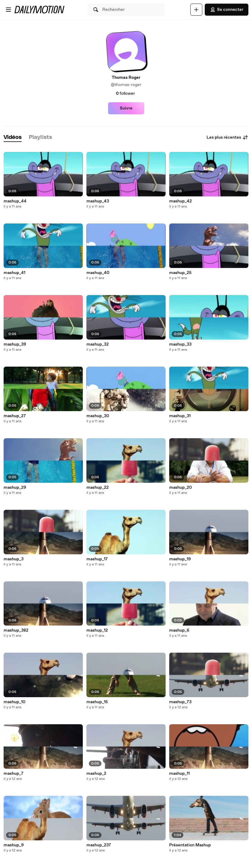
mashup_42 (180, 201)
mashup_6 (179, 630)
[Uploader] (196, 10)
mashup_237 (99, 845)
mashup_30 (98, 416)
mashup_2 (96, 774)
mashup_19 (180, 559)
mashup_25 (180, 273)
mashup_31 (180, 416)
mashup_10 (14, 702)
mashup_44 (15, 201)
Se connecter (227, 10)
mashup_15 (97, 702)
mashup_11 (179, 774)
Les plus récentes (227, 137)
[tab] (13, 138)
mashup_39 (15, 344)
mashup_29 (15, 488)
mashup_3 (14, 559)
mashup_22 (98, 488)
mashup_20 (180, 488)
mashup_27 (15, 416)
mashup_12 (97, 630)
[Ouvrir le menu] (8, 10)
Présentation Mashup (190, 845)
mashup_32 (98, 344)
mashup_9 (14, 845)
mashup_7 (14, 774)
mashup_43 (98, 201)
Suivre (126, 108)
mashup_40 (98, 273)
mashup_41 (14, 273)
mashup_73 (180, 702)
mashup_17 (97, 559)
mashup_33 (180, 344)
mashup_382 (16, 630)
